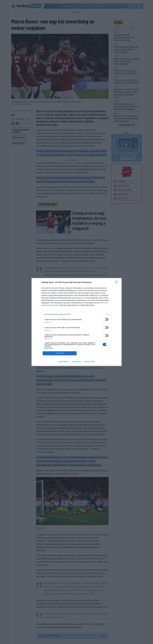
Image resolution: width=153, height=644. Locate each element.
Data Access (76, 362)
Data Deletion (63, 362)
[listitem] (77, 314)
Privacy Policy (90, 362)
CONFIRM (60, 353)
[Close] (117, 283)
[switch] (106, 319)
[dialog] (77, 322)
